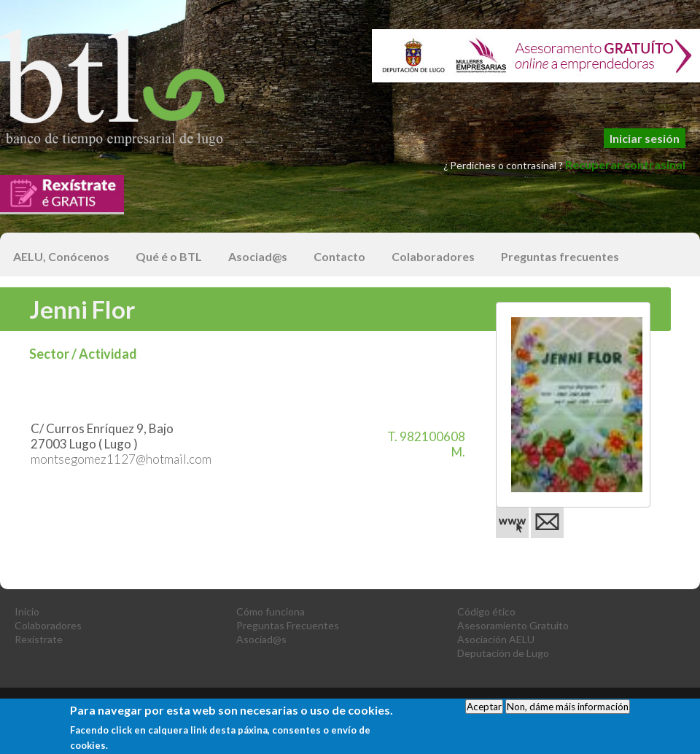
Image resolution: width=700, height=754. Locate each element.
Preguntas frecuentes (560, 256)
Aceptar (484, 713)
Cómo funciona (271, 611)
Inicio (27, 611)
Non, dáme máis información (568, 713)
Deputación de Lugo (503, 653)
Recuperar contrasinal (625, 164)
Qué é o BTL (169, 256)
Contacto (339, 256)
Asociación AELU (496, 639)
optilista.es (677, 702)
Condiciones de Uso (516, 702)
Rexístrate (39, 639)
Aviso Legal (311, 702)
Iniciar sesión (645, 138)
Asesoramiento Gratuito (513, 625)
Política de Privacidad (404, 702)
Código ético (486, 611)
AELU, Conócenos (61, 256)
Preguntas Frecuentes (288, 625)
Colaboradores (433, 256)
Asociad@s (258, 256)
